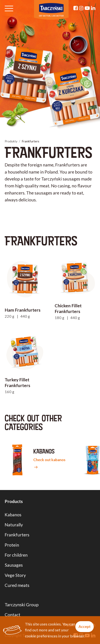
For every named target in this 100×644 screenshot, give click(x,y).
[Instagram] (81, 8)
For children (16, 555)
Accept (85, 627)
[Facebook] (76, 8)
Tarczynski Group (22, 605)
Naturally (14, 525)
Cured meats (17, 585)
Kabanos (13, 515)
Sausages (14, 565)
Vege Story (15, 575)
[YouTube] (87, 8)
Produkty (11, 141)
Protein (12, 545)
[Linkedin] (93, 8)
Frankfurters (17, 535)
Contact (12, 615)
